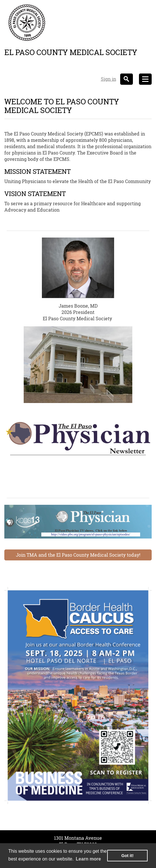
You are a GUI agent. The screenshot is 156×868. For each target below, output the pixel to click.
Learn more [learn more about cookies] (88, 859)
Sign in (108, 79)
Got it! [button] (127, 856)
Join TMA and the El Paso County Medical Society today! (78, 555)
